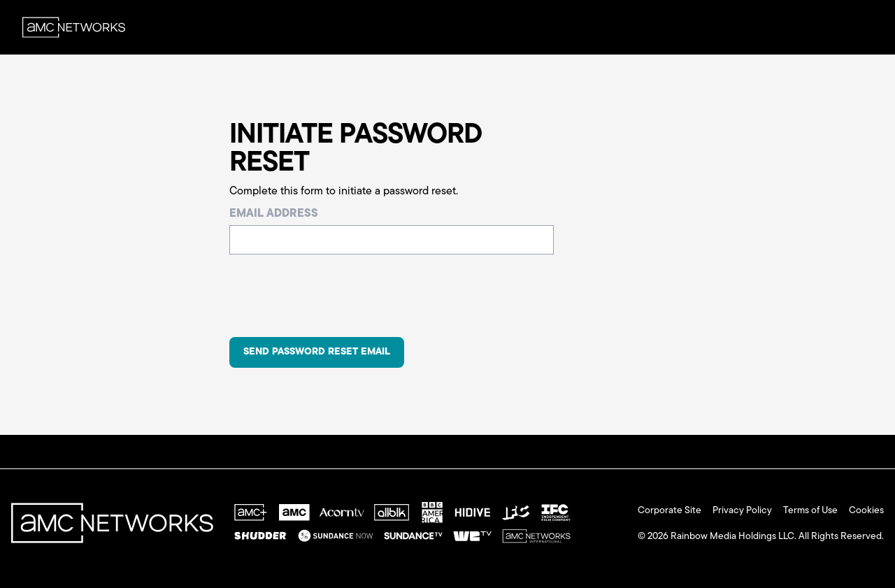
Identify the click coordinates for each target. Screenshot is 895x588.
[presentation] (336, 299)
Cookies (866, 511)
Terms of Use (810, 511)
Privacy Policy (742, 511)
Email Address (274, 214)
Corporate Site (670, 511)
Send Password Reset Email (317, 352)
